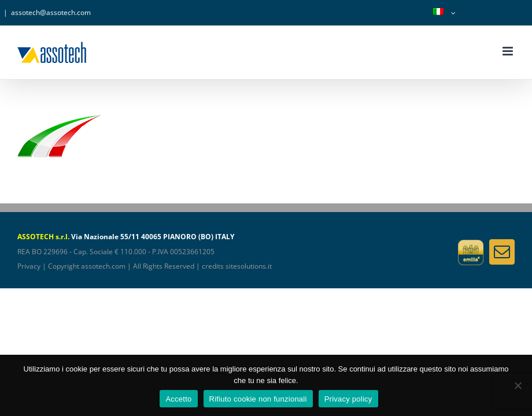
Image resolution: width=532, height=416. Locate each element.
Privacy (29, 266)
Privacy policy (348, 399)
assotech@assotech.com (51, 12)
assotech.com (103, 266)
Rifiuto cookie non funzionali (258, 399)
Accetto (178, 399)
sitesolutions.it (249, 266)
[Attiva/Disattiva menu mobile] (509, 51)
